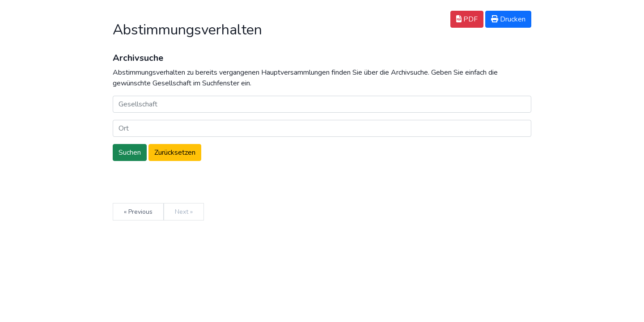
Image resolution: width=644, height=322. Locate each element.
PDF (467, 19)
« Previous (138, 212)
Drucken (508, 19)
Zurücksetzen (175, 153)
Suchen (130, 153)
